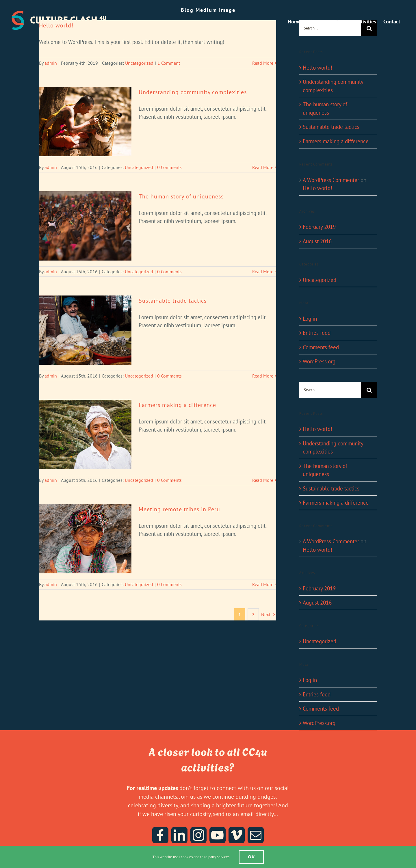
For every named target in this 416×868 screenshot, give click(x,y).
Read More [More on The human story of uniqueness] (263, 272)
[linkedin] (179, 835)
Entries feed (317, 333)
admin (51, 63)
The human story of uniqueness (181, 196)
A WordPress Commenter (331, 180)
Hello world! (317, 68)
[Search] (369, 390)
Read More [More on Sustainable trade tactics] (263, 376)
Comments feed (321, 347)
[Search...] (330, 390)
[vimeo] (237, 835)
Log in (310, 319)
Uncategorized (139, 63)
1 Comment (169, 63)
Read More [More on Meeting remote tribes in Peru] (263, 584)
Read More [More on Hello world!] (263, 63)
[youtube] (218, 835)
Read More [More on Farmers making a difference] (263, 480)
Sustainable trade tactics (173, 301)
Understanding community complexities (193, 92)
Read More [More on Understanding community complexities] (263, 167)
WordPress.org (319, 361)
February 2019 (319, 227)
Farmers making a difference (177, 405)
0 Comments (169, 167)
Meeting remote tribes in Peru (179, 509)
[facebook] (160, 835)
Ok (251, 857)
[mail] (256, 835)
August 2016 (317, 241)
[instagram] (198, 835)
